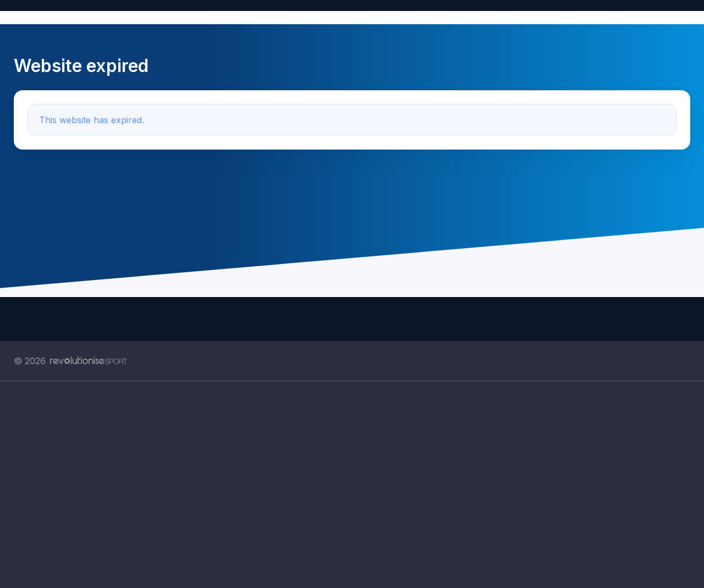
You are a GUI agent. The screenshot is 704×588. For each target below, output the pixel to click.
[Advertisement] (344, 485)
